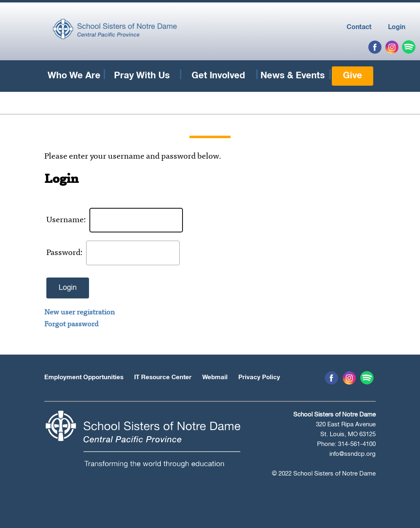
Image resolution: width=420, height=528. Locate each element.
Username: (66, 220)
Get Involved (218, 76)
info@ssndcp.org (353, 454)
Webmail (215, 377)
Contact (359, 27)
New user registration (80, 313)
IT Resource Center (163, 377)
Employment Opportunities (84, 377)
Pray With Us (142, 76)
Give (353, 76)
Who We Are (74, 76)
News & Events (293, 76)
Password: (65, 253)
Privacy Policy (259, 377)
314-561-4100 (357, 444)
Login (397, 27)
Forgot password (71, 325)
